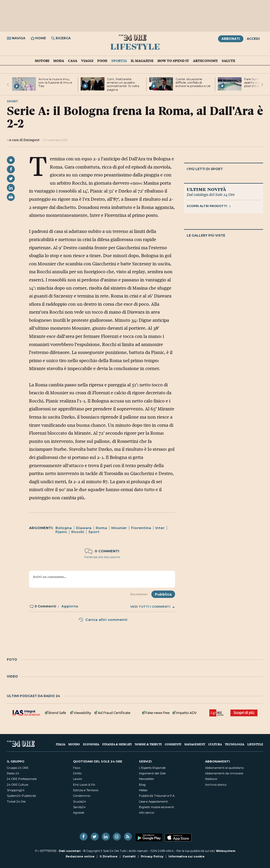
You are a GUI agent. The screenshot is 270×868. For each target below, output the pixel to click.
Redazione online (80, 856)
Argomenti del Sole (152, 773)
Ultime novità (206, 189)
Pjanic (61, 532)
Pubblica (163, 594)
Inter (160, 528)
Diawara (84, 528)
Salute (228, 61)
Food (102, 61)
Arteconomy (205, 61)
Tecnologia (235, 744)
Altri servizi (147, 813)
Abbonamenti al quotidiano (224, 768)
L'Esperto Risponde (152, 768)
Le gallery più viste (206, 235)
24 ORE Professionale (22, 779)
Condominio (82, 796)
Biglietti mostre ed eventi (156, 807)
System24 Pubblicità (21, 796)
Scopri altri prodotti (209, 206)
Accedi (253, 39)
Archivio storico (216, 785)
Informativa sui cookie (187, 856)
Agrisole (79, 813)
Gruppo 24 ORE (18, 768)
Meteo (143, 790)
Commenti (173, 744)
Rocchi (78, 532)
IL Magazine (142, 61)
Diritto (77, 773)
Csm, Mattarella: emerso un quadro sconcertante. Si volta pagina (123, 84)
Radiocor (211, 779)
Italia (61, 744)
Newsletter (146, 779)
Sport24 (119, 61)
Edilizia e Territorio (86, 790)
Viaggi (87, 61)
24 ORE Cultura (18, 785)
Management (195, 744)
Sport (94, 532)
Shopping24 (16, 790)
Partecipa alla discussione (102, 557)
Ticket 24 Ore (16, 802)
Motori (42, 61)
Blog (142, 785)
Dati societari (70, 851)
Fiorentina (141, 528)
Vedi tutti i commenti (152, 607)
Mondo (74, 744)
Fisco (77, 768)
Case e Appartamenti (153, 802)
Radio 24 (13, 773)
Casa (73, 61)
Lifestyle (135, 46)
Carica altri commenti (103, 620)
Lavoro (78, 779)
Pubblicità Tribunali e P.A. (157, 796)
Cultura (215, 744)
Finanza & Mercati (117, 744)
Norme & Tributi (148, 744)
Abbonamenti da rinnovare (224, 773)
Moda (59, 61)
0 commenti (102, 551)
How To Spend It (173, 61)
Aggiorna (70, 606)
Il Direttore (109, 856)
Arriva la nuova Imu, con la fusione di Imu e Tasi (55, 82)
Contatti (129, 856)
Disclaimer (139, 594)
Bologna (64, 528)
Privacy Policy (152, 856)
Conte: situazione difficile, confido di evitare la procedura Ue (193, 82)
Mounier (119, 528)
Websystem (226, 851)
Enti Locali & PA (84, 785)
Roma (101, 528)
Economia (91, 744)
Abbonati (231, 39)
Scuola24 (79, 802)
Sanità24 (79, 807)
